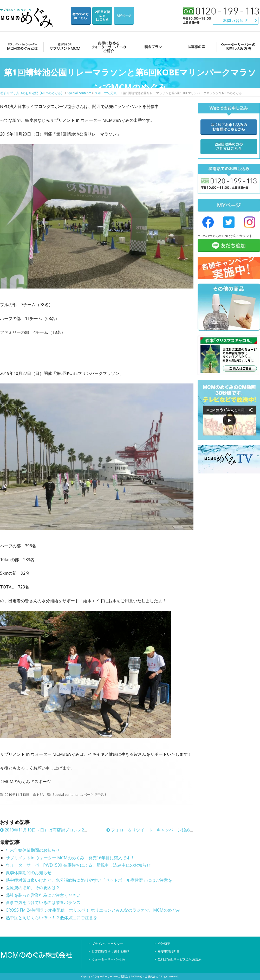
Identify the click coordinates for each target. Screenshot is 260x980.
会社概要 (164, 944)
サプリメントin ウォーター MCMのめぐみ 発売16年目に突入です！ (70, 858)
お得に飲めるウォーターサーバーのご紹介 (108, 47)
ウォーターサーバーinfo (108, 959)
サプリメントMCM (65, 47)
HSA (40, 795)
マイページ (124, 16)
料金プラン (151, 47)
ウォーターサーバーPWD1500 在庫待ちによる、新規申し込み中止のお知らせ (78, 865)
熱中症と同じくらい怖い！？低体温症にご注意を (51, 918)
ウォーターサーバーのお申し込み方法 (238, 47)
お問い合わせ (236, 21)
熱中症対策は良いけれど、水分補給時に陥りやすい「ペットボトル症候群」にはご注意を (89, 880)
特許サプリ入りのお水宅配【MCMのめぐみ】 (27, 12)
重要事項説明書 (169, 952)
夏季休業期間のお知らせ (29, 873)
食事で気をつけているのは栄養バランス (43, 902)
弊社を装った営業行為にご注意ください (43, 895)
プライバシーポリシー (107, 944)
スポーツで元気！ (94, 795)
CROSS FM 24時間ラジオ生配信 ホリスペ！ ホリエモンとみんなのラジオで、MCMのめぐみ (93, 910)
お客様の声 (195, 47)
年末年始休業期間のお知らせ (33, 850)
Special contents (66, 795)
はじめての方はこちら (81, 16)
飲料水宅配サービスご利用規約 (180, 959)
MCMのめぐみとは (21, 47)
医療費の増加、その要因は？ (33, 888)
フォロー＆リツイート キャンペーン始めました (154, 830)
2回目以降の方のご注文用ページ (102, 16)
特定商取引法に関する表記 (110, 952)
